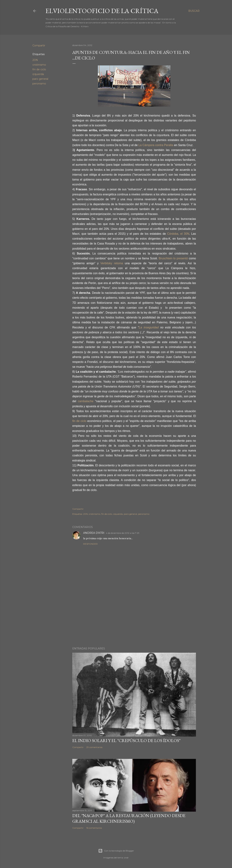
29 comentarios (94, 747)
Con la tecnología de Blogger (116, 851)
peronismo (39, 84)
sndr (126, 858)
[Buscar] (194, 11)
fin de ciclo (39, 69)
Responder (90, 544)
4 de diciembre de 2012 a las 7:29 (123, 533)
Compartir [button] (39, 45)
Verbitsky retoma (112, 263)
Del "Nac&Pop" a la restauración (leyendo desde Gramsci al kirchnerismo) (129, 818)
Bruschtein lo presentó (174, 258)
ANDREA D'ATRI (94, 533)
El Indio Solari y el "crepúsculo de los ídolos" (126, 740)
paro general (40, 79)
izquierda (38, 74)
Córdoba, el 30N (178, 234)
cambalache (86, 401)
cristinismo (39, 65)
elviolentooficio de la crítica (102, 11)
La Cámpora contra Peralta (156, 145)
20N (35, 60)
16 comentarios (94, 828)
